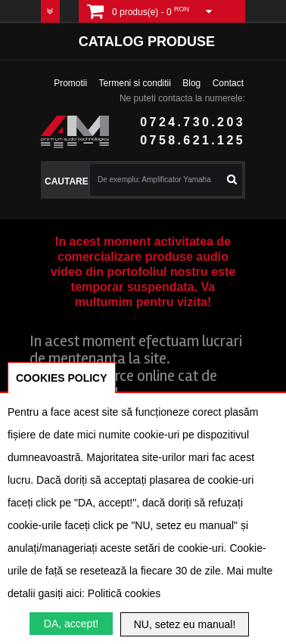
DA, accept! (71, 624)
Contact (228, 83)
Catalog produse (147, 42)
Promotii (70, 83)
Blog (191, 83)
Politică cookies (124, 593)
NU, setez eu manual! (185, 624)
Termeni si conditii (135, 83)
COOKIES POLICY (62, 378)
